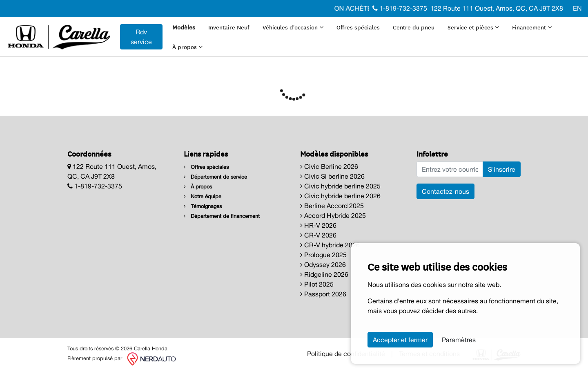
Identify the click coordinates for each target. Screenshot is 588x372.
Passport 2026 (323, 294)
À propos (187, 47)
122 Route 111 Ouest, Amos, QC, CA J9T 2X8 (497, 8)
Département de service (215, 177)
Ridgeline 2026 (324, 274)
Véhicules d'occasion (293, 27)
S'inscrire (502, 169)
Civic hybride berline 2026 (340, 196)
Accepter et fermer (400, 340)
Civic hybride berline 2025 (340, 186)
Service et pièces (473, 27)
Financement (532, 27)
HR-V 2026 (318, 225)
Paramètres (459, 340)
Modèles (184, 27)
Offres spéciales (358, 27)
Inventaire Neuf (229, 27)
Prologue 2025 (323, 255)
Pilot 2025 (317, 284)
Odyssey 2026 (323, 264)
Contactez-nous (445, 191)
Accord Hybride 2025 (333, 215)
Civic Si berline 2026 (332, 176)
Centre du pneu (414, 27)
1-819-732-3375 (400, 8)
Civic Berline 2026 (329, 166)
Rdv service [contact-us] (141, 37)
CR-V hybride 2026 (330, 245)
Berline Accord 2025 (332, 206)
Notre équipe (203, 196)
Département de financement (222, 216)
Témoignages (203, 206)
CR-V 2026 (318, 235)
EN (577, 8)
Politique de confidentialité (346, 354)
